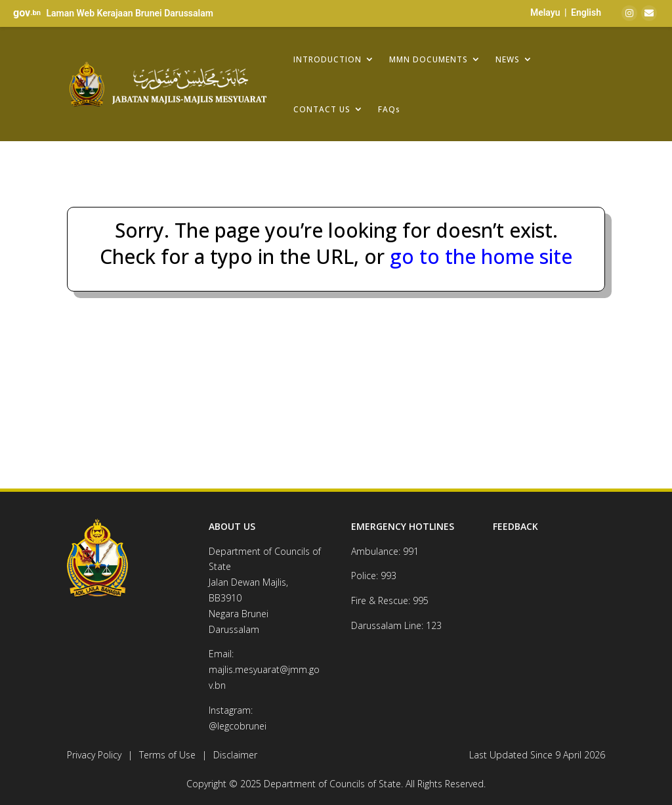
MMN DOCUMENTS (429, 59)
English (586, 12)
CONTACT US (322, 109)
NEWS (508, 59)
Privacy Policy (94, 755)
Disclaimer (235, 755)
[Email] (649, 13)
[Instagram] (629, 13)
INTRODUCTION (327, 59)
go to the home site (478, 256)
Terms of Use (167, 755)
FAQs (389, 109)
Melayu (545, 12)
